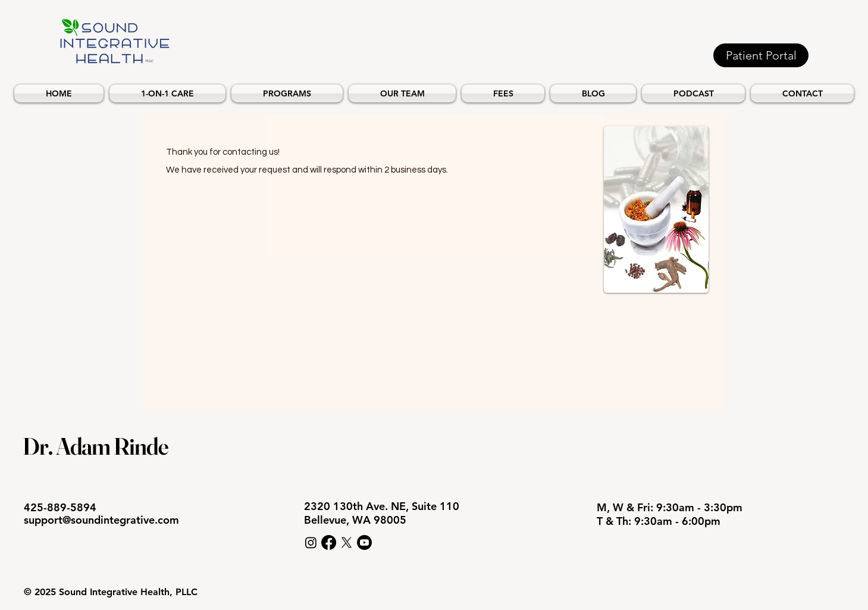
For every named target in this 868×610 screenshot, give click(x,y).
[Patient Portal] (761, 55)
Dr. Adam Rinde (95, 446)
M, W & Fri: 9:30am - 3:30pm (671, 507)
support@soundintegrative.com (101, 520)
